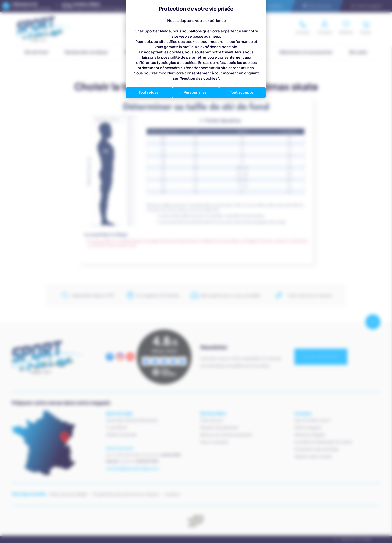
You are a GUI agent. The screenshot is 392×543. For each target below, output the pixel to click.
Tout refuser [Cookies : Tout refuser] (149, 92)
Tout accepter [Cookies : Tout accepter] (242, 92)
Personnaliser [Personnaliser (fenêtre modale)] (196, 92)
